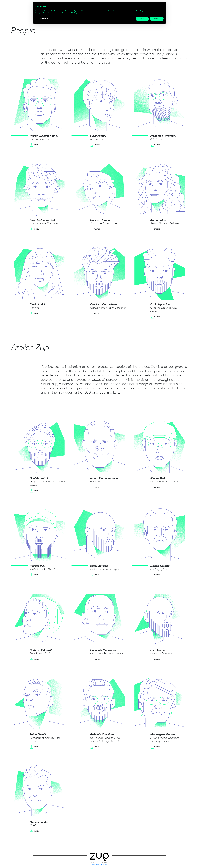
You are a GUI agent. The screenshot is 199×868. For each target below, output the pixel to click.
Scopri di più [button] (44, 19)
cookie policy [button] (142, 11)
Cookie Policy (104, 864)
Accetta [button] (157, 19)
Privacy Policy (95, 864)
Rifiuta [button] (142, 19)
